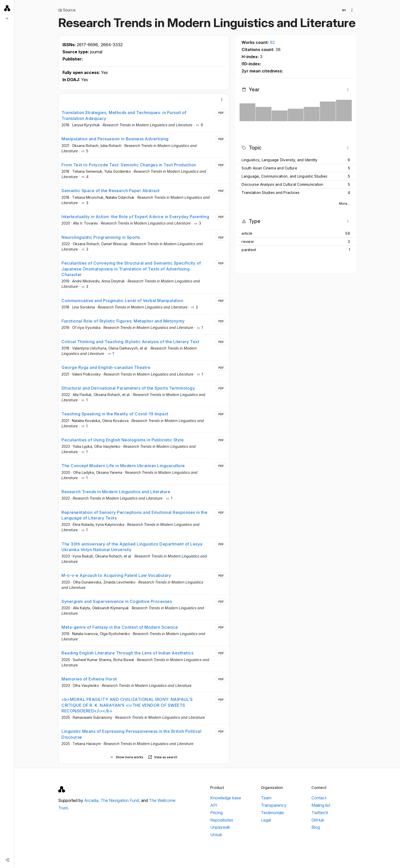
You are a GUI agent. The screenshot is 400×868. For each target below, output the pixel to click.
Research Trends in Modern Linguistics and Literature (116, 492)
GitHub (318, 820)
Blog (316, 827)
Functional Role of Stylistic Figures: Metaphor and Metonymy (123, 321)
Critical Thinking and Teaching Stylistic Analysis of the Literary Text (130, 342)
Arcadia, (92, 800)
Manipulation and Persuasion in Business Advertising (115, 139)
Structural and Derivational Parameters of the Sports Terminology (128, 388)
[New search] (7, 18)
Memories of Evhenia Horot (89, 679)
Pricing (216, 813)
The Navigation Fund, (121, 800)
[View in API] (344, 10)
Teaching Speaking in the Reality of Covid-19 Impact (115, 414)
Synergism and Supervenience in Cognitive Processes (117, 601)
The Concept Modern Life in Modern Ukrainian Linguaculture (123, 466)
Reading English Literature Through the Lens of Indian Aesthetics (127, 653)
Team (266, 798)
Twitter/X (320, 813)
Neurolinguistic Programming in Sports (101, 237)
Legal (266, 820)
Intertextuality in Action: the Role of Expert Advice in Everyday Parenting (135, 217)
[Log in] (7, 860)
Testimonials (272, 813)
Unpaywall (220, 827)
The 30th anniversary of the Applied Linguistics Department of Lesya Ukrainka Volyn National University (132, 547)
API (214, 805)
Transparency (274, 805)
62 (272, 42)
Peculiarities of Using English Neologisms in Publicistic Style (123, 440)
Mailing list (321, 805)
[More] (222, 100)
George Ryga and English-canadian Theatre (106, 367)
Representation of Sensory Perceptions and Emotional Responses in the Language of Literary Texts (134, 515)
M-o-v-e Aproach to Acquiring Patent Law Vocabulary (116, 575)
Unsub (216, 835)
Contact (319, 798)
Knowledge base (226, 798)
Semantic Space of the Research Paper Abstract (111, 191)
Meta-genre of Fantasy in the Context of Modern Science (120, 627)
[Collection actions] (352, 10)
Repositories (222, 820)
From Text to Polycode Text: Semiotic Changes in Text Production (129, 165)
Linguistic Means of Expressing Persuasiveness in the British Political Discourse (131, 734)
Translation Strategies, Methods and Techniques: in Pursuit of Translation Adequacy (124, 115)
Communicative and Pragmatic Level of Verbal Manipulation (122, 301)
